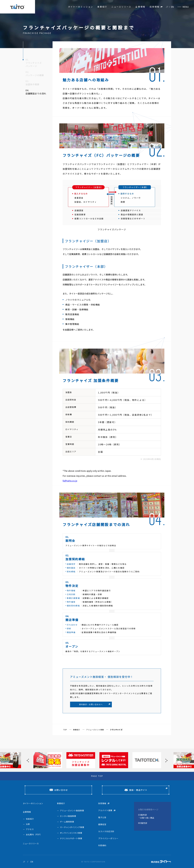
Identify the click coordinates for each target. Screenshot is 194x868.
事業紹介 (102, 7)
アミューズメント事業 (95, 730)
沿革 (28, 824)
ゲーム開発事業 (67, 822)
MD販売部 (143, 823)
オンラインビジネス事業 (71, 833)
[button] (166, 760)
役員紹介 (30, 819)
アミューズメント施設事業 (72, 810)
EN (172, 7)
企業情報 (140, 7)
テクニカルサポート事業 (71, 838)
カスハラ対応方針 (106, 831)
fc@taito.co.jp (70, 481)
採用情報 (155, 7)
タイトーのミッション (81, 7)
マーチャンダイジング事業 (72, 827)
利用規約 (102, 845)
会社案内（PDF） (34, 834)
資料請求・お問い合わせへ (91, 704)
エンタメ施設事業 (68, 816)
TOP (65, 730)
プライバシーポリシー (108, 838)
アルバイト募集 (105, 810)
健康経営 (102, 824)
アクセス (30, 829)
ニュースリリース (121, 7)
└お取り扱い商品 (146, 818)
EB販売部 (143, 815)
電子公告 (102, 817)
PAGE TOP (97, 776)
